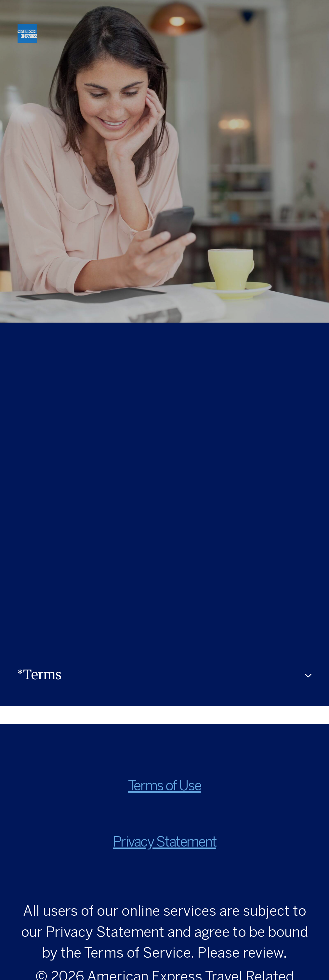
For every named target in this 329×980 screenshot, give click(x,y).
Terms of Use (164, 787)
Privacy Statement (164, 843)
